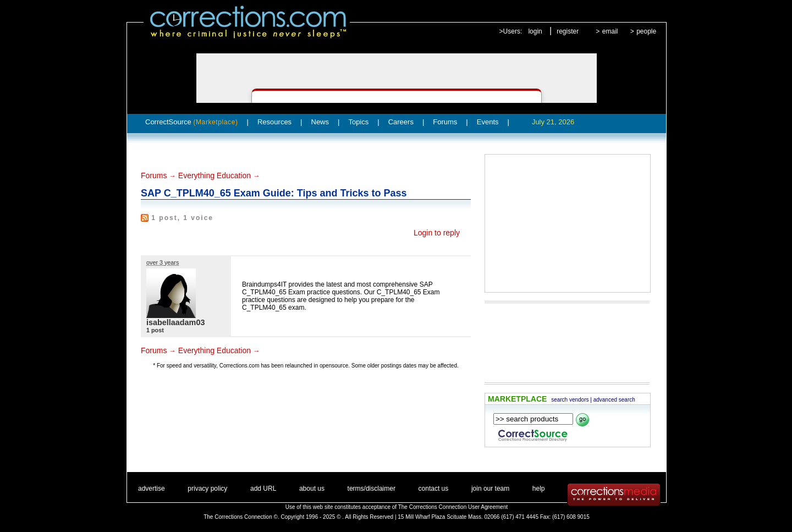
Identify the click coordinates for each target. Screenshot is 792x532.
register (568, 31)
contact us (434, 489)
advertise (152, 489)
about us (312, 489)
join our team (490, 489)
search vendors (570, 400)
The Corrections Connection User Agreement (453, 507)
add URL (263, 489)
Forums (445, 122)
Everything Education (215, 175)
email (610, 31)
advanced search (614, 400)
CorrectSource (192, 122)
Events (488, 122)
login (535, 31)
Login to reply (437, 233)
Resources (274, 122)
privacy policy (207, 489)
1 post (155, 330)
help (539, 489)
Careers (401, 122)
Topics (358, 122)
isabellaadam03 (175, 322)
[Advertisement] (568, 223)
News (320, 122)
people (646, 31)
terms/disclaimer (372, 489)
